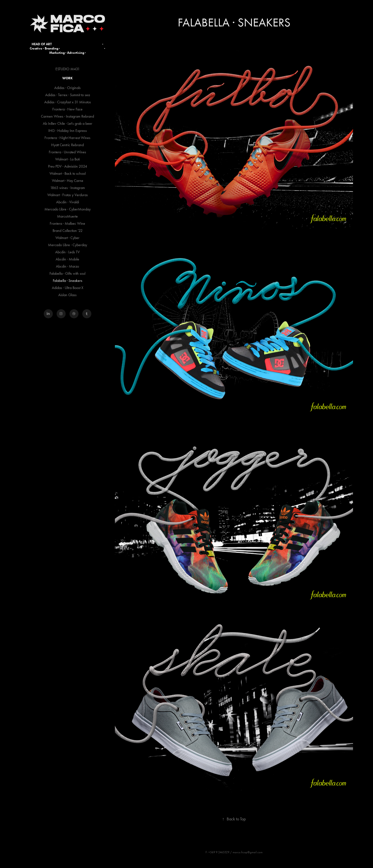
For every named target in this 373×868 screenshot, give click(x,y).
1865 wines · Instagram (68, 188)
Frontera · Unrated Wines (67, 152)
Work (67, 78)
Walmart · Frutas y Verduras (68, 195)
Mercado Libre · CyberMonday (68, 209)
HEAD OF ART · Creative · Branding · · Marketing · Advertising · (68, 48)
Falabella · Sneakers (68, 281)
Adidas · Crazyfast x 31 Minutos (68, 102)
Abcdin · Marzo (67, 266)
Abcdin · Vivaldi (68, 202)
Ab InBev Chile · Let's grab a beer (68, 123)
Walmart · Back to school (68, 173)
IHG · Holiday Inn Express (68, 131)
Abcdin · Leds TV (67, 252)
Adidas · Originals (67, 88)
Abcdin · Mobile (67, 259)
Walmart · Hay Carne (68, 181)
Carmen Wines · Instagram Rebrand (67, 116)
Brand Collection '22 (68, 231)
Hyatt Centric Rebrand (67, 145)
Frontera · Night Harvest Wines (67, 138)
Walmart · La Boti (67, 159)
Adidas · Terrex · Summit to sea (68, 95)
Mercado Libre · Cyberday (68, 245)
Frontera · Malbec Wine (67, 223)
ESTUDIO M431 (68, 69)
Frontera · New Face (67, 109)
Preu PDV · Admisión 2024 (68, 166)
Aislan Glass (67, 295)
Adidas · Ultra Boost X (68, 288)
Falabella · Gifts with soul (67, 273)
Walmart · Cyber (67, 238)
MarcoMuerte (67, 216)
